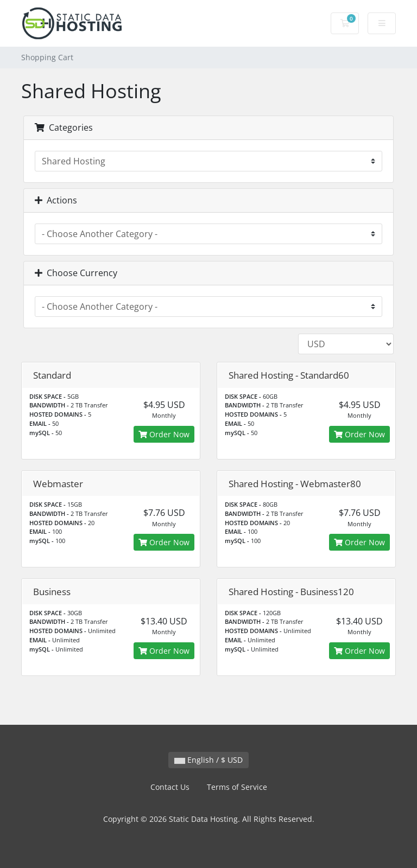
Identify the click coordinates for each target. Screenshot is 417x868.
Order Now (164, 434)
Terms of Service (237, 787)
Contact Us (170, 787)
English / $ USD (208, 760)
